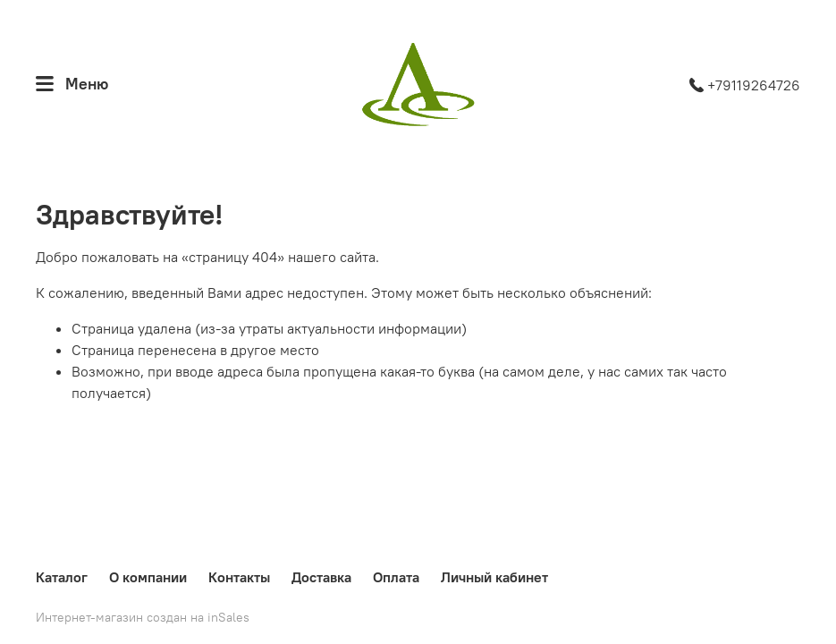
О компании (148, 577)
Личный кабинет (494, 577)
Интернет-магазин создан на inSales (143, 617)
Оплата (396, 577)
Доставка (321, 577)
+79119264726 (745, 85)
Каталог (62, 577)
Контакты (239, 577)
